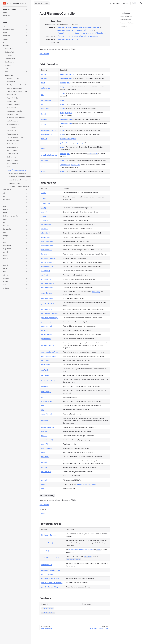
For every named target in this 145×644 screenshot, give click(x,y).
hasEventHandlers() (48, 381)
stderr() (44, 476)
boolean (63, 83)
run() (43, 452)
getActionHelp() (47, 309)
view (43, 166)
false (70, 113)
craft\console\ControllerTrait (68, 39)
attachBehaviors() (48, 246)
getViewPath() (46, 375)
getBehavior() (46, 322)
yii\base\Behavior (66, 78)
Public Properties (126, 16)
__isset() (44, 212)
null (73, 74)
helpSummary (46, 100)
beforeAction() (46, 250)
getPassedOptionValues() (50, 352)
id (42, 104)
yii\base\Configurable (65, 36)
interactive (45, 109)
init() (43, 397)
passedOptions (47, 134)
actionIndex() (46, 225)
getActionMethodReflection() (52, 570)
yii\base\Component (81, 33)
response (45, 143)
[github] (141, 3)
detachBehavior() (47, 283)
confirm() (44, 275)
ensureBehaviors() (48, 293)
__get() (44, 208)
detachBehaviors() (48, 288)
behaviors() (45, 254)
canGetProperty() (47, 262)
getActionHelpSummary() (50, 313)
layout (44, 114)
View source (44, 54)
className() (46, 271)
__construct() (46, 204)
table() (44, 484)
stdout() (44, 480)
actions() (44, 229)
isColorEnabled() (47, 401)
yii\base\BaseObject (98, 33)
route (43, 148)
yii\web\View (75, 165)
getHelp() (45, 330)
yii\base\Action (65, 74)
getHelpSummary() (48, 334)
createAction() (46, 279)
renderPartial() (46, 448)
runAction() (45, 457)
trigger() (44, 488)
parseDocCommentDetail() (51, 579)
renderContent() (47, 440)
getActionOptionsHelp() (50, 318)
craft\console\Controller (66, 30)
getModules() (46, 339)
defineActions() (47, 565)
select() (44, 462)
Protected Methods (127, 23)
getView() (45, 370)
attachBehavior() (47, 241)
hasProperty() (46, 392)
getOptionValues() (48, 345)
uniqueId (44, 161)
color (43, 83)
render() (44, 436)
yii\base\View (65, 165)
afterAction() (46, 233)
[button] (15, 9)
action (44, 74)
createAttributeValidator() (50, 558)
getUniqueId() (46, 365)
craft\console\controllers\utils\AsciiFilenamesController (78, 27)
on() (43, 410)
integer (42, 513)
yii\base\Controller (64, 33)
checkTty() (45, 551)
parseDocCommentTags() (50, 587)
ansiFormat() (46, 237)
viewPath (45, 171)
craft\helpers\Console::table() (86, 484)
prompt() (44, 431)
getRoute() (45, 360)
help (43, 95)
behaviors (45, 78)
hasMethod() (46, 386)
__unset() (44, 220)
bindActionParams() (48, 258)
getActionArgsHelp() (48, 304)
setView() (45, 467)
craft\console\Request (68, 139)
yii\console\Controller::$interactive (82, 550)
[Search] (42, 3)
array (62, 130)
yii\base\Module (66, 119)
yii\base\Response (67, 143)
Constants (124, 26)
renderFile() (45, 444)
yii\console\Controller (85, 30)
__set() (44, 216)
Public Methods (126, 20)
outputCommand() (48, 574)
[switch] (134, 3)
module (44, 119)
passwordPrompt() (48, 427)
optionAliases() (47, 414)
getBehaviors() (47, 326)
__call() (44, 193)
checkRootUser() (47, 543)
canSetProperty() (47, 267)
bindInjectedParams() (49, 535)
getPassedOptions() (48, 356)
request (44, 139)
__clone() (44, 198)
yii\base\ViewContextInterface (86, 36)
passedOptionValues (49, 130)
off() (43, 406)
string (62, 87)
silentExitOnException (49, 155)
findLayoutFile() (47, 298)
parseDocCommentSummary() (52, 583)
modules (44, 125)
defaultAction (46, 88)
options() (44, 421)
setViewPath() (46, 472)
